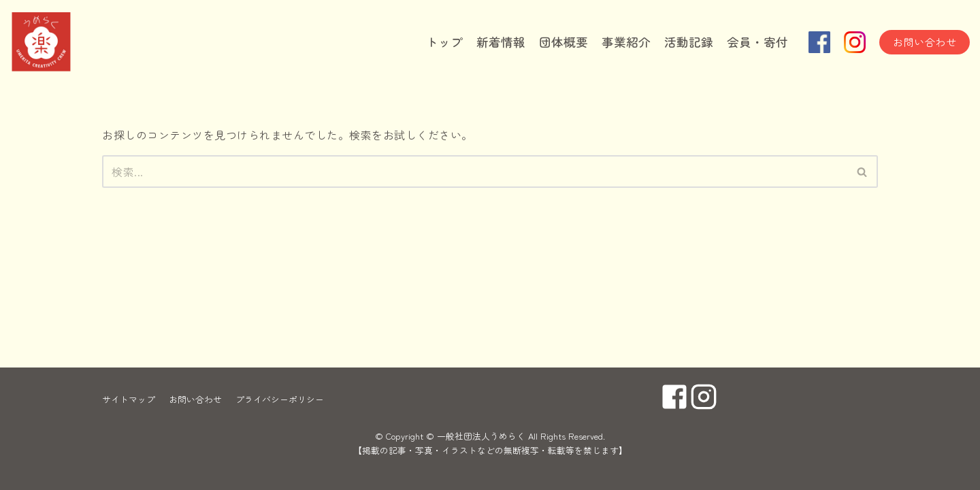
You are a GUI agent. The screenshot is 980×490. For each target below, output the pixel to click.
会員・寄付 (757, 42)
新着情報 (501, 42)
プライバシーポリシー (280, 399)
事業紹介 (626, 42)
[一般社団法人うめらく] (78, 42)
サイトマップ (129, 399)
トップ (444, 42)
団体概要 (563, 42)
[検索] (475, 171)
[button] (862, 172)
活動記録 (689, 42)
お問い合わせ (925, 42)
